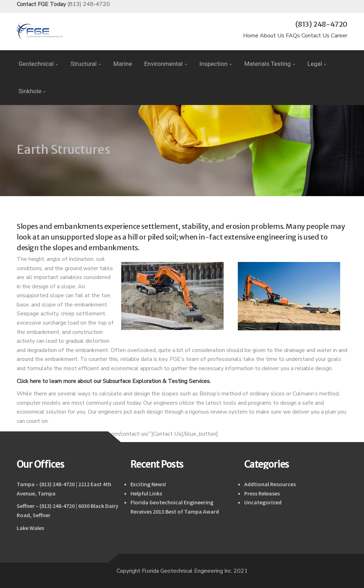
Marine (123, 64)
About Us (272, 36)
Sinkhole (32, 91)
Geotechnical (38, 64)
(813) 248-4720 (89, 4)
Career (339, 36)
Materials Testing (270, 64)
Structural (86, 64)
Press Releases (262, 493)
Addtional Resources (270, 484)
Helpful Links (146, 493)
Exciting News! (148, 484)
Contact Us (315, 36)
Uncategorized (263, 502)
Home (251, 36)
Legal (317, 64)
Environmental (165, 64)
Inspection (216, 64)
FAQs (293, 36)
